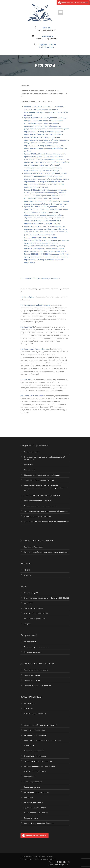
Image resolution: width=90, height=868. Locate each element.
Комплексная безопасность (35, 756)
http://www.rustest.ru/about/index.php (35, 305)
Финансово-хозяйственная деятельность (40, 506)
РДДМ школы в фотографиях (35, 619)
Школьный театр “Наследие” (35, 735)
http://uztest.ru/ (27, 327)
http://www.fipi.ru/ (27, 297)
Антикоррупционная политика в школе (39, 766)
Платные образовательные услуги (38, 501)
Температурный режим (33, 782)
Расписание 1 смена (32, 675)
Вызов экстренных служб (34, 751)
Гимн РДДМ (28, 603)
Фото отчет (28, 708)
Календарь (47, 36)
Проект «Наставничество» (34, 730)
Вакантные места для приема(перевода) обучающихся (46, 511)
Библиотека (28, 797)
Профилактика (30, 777)
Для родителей (30, 642)
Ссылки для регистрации (33, 608)
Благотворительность (33, 652)
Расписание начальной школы (36, 670)
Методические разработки (35, 714)
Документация (30, 703)
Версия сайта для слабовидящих (73, 2)
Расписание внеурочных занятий (37, 685)
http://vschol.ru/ (27, 379)
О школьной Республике (33, 547)
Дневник (47, 28)
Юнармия (27, 624)
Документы (28, 465)
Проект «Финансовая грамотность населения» (42, 740)
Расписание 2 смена (32, 680)
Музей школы (29, 746)
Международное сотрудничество (37, 516)
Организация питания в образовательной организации (46, 521)
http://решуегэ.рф (27, 349)
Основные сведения (32, 452)
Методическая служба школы (35, 771)
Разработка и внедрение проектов (38, 761)
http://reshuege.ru (42, 349)
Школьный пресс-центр (33, 802)
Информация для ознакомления (36, 647)
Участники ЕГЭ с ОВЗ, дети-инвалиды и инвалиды (40, 278)
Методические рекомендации (36, 613)
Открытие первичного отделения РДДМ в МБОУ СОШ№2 (46, 598)
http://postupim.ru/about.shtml (32, 396)
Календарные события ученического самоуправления (46, 552)
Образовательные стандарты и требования (42, 475)
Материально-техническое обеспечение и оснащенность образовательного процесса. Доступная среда (46, 488)
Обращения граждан (32, 787)
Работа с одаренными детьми (36, 813)
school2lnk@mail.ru (47, 47)
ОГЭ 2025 (27, 575)
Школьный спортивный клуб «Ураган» (39, 823)
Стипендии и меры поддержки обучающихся (42, 495)
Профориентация (31, 818)
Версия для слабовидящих (35, 835)
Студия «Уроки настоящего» (35, 808)
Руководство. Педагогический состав (39, 480)
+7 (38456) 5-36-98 (47, 45)
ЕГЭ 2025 (27, 570)
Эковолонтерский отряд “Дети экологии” (40, 725)
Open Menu (61, 13)
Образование (29, 470)
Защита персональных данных (36, 792)
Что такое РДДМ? (31, 593)
